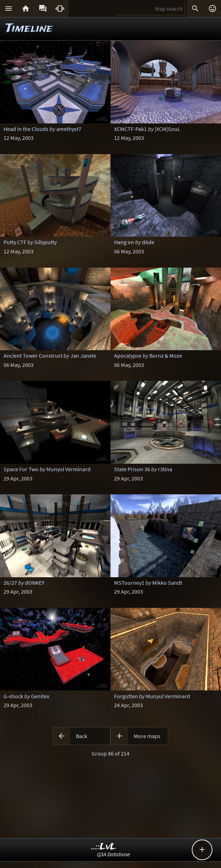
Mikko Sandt (167, 583)
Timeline (29, 29)
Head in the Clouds (26, 129)
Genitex (40, 696)
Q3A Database (114, 854)
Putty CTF (15, 242)
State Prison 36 (132, 469)
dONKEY (35, 583)
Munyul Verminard (68, 469)
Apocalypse (128, 356)
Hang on (124, 242)
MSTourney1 (129, 583)
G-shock (13, 696)
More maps (147, 736)
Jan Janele (83, 356)
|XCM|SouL (168, 129)
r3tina (165, 469)
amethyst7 (69, 129)
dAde (148, 242)
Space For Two (21, 469)
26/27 (10, 583)
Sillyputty (45, 242)
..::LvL (104, 847)
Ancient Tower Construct (33, 356)
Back (82, 736)
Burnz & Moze (166, 356)
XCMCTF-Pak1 (130, 129)
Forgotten (126, 696)
